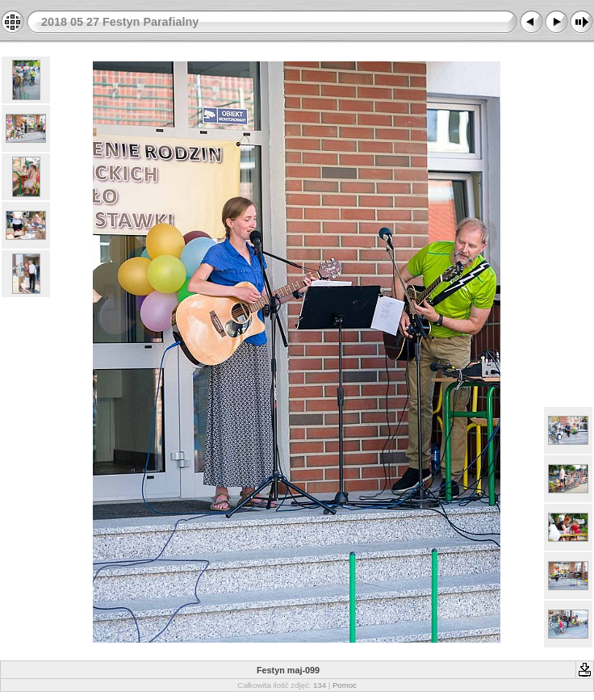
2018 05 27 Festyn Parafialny (120, 22)
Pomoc (345, 685)
